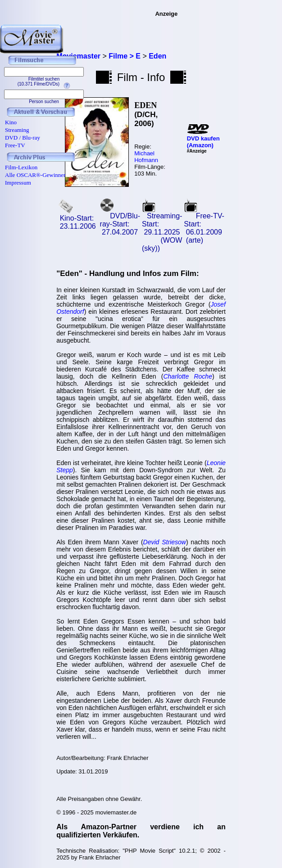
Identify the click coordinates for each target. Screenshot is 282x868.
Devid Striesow (165, 542)
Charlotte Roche (187, 376)
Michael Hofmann (146, 157)
